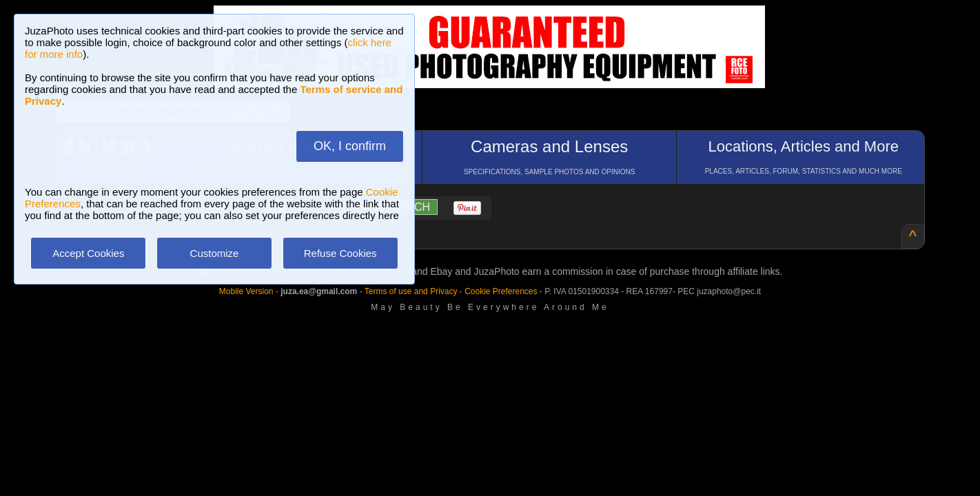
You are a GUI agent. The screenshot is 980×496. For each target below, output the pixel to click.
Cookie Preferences (501, 291)
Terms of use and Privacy (411, 291)
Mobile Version (246, 291)
